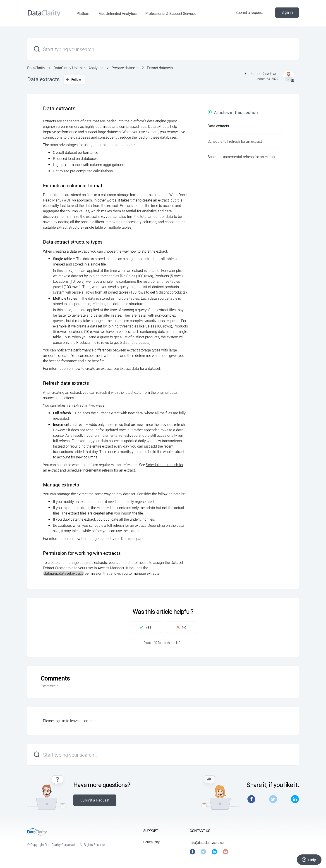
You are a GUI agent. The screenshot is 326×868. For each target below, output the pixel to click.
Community (151, 842)
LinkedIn (295, 799)
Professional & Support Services (171, 14)
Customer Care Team (262, 74)
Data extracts (218, 126)
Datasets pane (133, 538)
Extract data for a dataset (140, 368)
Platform (83, 14)
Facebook (251, 799)
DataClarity (36, 68)
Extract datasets (160, 68)
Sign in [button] (287, 12)
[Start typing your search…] (163, 49)
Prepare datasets (125, 68)
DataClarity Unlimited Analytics (78, 68)
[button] (145, 627)
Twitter (273, 799)
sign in (60, 721)
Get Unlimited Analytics (118, 14)
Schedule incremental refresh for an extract (101, 470)
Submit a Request (95, 800)
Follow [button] (76, 79)
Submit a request (249, 12)
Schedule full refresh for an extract (235, 141)
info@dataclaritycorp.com (208, 843)
